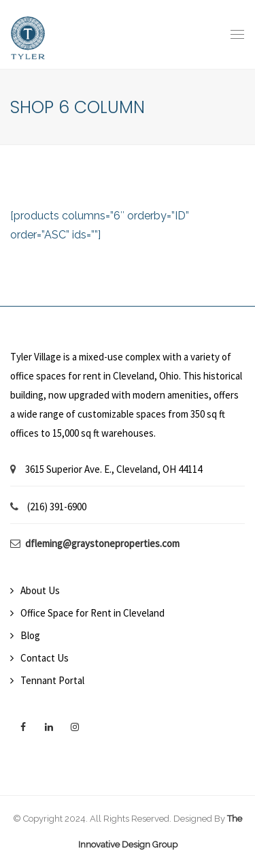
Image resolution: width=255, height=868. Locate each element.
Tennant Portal (52, 680)
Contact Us (45, 658)
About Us (40, 590)
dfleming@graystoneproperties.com (102, 543)
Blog (30, 635)
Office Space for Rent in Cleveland (92, 613)
